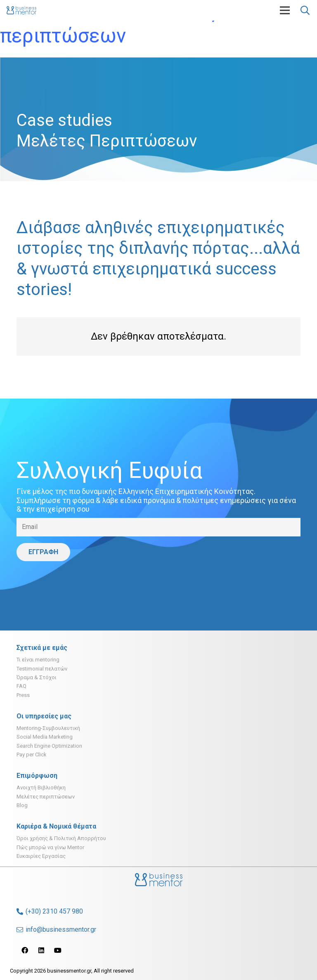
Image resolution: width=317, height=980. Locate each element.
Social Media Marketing (45, 737)
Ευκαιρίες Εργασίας (41, 856)
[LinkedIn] (41, 950)
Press (23, 695)
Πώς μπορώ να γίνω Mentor (50, 847)
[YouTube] (58, 950)
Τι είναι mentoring (38, 660)
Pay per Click (32, 754)
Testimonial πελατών (42, 669)
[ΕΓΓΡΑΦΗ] (43, 552)
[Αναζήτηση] (305, 11)
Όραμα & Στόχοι (37, 677)
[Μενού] (285, 10)
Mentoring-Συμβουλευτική (48, 728)
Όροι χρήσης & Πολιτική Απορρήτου (61, 838)
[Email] (158, 527)
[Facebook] (25, 950)
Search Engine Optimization (49, 746)
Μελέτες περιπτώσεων (46, 797)
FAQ (21, 686)
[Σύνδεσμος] (21, 10)
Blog (22, 805)
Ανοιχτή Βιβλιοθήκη (41, 788)
